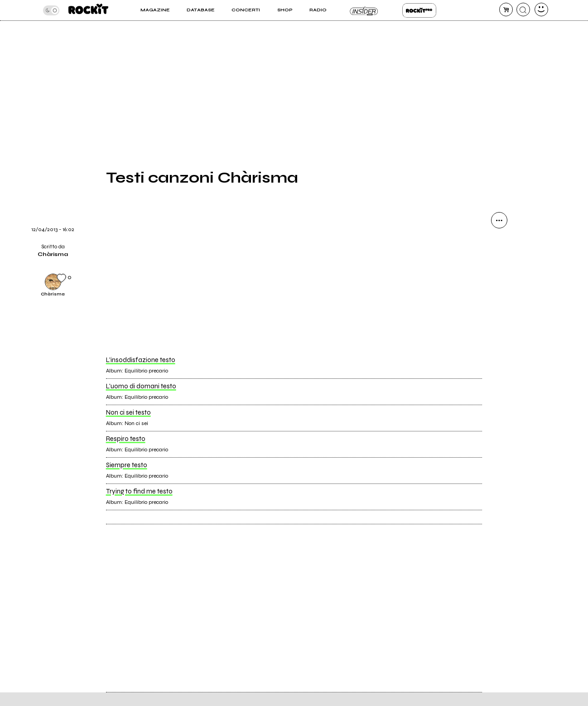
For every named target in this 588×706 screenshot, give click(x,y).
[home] (88, 10)
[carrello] (506, 10)
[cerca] (523, 10)
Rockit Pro (419, 10)
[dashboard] (541, 10)
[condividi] (499, 220)
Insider (364, 10)
